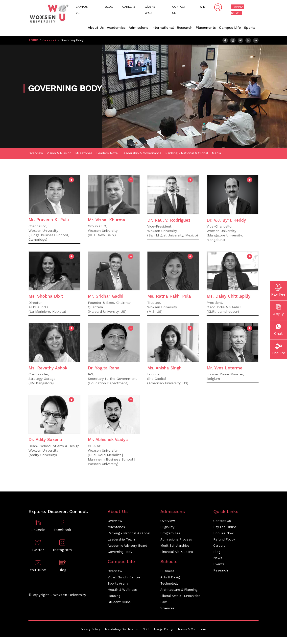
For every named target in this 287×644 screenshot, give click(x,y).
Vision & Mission (59, 154)
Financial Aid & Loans (177, 553)
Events (219, 565)
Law (164, 603)
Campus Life (230, 27)
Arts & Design (171, 578)
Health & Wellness (122, 590)
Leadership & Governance (142, 154)
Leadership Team (121, 540)
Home (34, 40)
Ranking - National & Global (187, 154)
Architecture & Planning (179, 590)
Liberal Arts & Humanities (180, 597)
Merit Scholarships (175, 546)
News (218, 559)
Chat (278, 329)
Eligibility (167, 528)
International (163, 27)
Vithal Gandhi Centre (124, 578)
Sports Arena (118, 584)
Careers (219, 546)
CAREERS (130, 7)
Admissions (138, 27)
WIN (203, 7)
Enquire (278, 348)
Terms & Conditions (192, 630)
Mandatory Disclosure (121, 630)
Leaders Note (107, 154)
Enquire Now (223, 534)
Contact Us (222, 522)
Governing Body (120, 553)
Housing (114, 597)
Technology (169, 584)
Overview (36, 154)
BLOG (110, 7)
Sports (250, 27)
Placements (206, 27)
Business (167, 572)
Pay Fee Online (225, 528)
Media (216, 154)
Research (185, 27)
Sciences (167, 609)
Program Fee (170, 534)
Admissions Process (176, 540)
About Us (96, 27)
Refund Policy (224, 540)
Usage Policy (163, 630)
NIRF (146, 630)
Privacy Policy (90, 630)
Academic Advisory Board (127, 546)
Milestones (84, 154)
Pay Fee (278, 289)
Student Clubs (119, 603)
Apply (278, 309)
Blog (217, 553)
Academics (116, 27)
